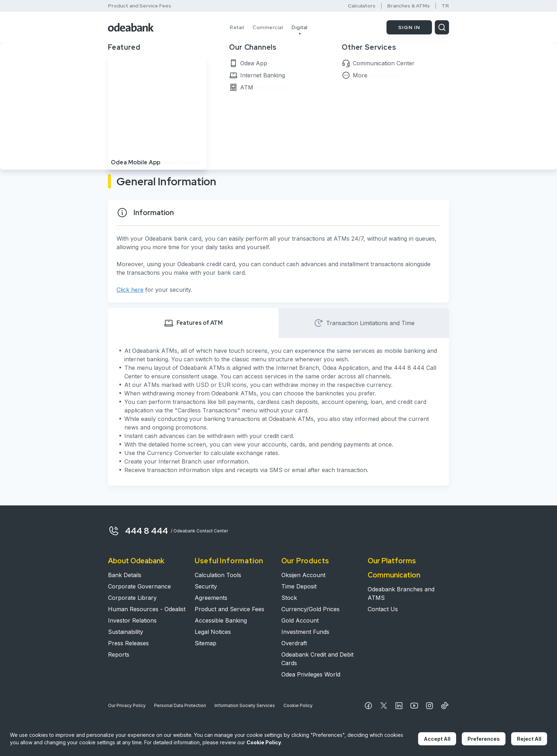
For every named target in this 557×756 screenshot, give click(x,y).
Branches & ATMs (409, 6)
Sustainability (126, 632)
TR (445, 6)
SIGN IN (409, 27)
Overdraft (294, 643)
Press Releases (128, 643)
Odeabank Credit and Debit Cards (317, 659)
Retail (237, 27)
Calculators (362, 6)
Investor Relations (132, 620)
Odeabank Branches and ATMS (401, 593)
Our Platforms (392, 561)
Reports (119, 654)
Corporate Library (132, 598)
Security (206, 586)
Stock (289, 598)
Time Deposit (299, 586)
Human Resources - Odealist (147, 609)
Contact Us (383, 609)
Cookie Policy (298, 705)
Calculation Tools (218, 575)
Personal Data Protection (180, 705)
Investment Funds (305, 632)
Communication (394, 575)
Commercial (268, 27)
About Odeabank (136, 561)
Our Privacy (127, 706)
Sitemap (206, 643)
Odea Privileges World (311, 674)
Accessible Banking (221, 620)
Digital (300, 27)
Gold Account (300, 620)
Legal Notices (213, 632)
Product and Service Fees (140, 6)
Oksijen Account (303, 575)
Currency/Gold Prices (310, 609)
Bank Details (125, 575)
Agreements (211, 598)
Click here (130, 290)
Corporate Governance (139, 586)
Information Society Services (245, 705)
